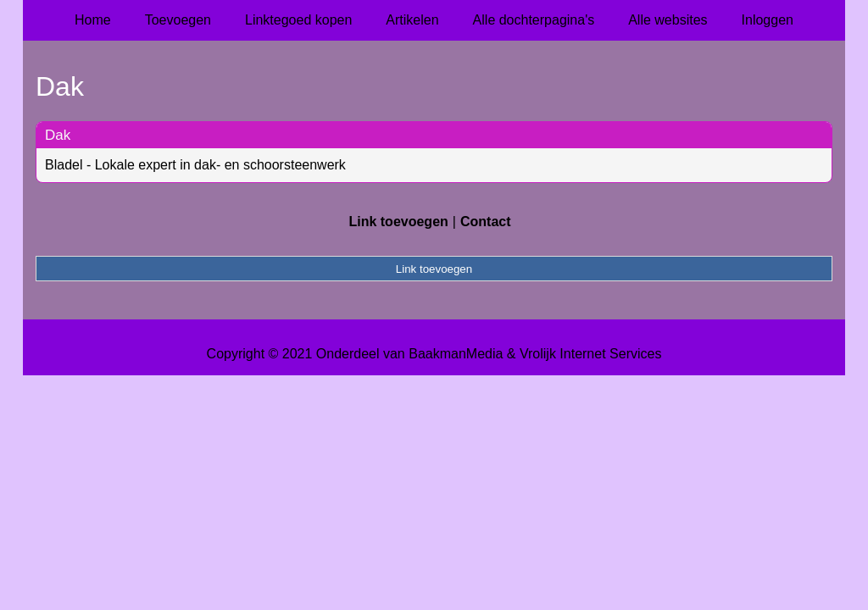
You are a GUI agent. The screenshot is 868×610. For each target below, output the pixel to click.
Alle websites (668, 20)
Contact (486, 222)
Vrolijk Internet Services (590, 354)
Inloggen (768, 20)
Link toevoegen (398, 222)
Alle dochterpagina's (534, 20)
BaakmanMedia (456, 354)
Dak (58, 135)
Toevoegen (178, 20)
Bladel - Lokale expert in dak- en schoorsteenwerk (195, 165)
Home (93, 20)
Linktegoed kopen (298, 20)
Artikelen (412, 20)
